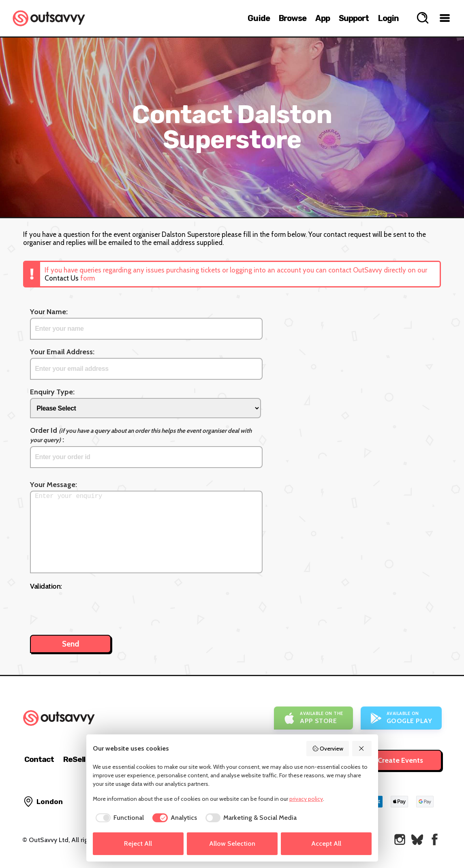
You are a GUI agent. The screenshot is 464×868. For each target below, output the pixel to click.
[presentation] (92, 608)
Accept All (326, 844)
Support (354, 18)
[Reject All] (362, 749)
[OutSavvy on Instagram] (400, 839)
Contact (39, 759)
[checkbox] (119, 818)
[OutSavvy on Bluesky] (417, 839)
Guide (259, 18)
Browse (293, 18)
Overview (328, 749)
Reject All (138, 844)
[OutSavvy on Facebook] (435, 839)
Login (389, 18)
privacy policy (306, 799)
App (322, 18)
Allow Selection (232, 844)
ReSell (74, 759)
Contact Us (62, 278)
